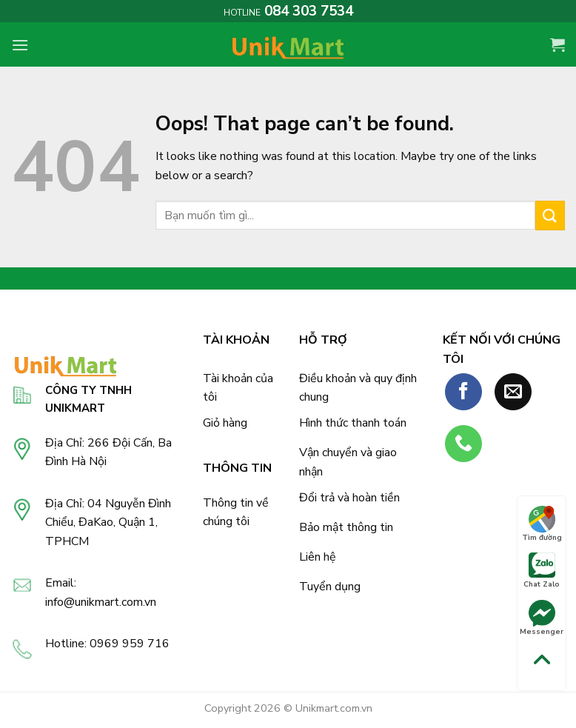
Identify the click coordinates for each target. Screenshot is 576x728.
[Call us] (463, 444)
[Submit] (550, 215)
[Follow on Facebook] (463, 392)
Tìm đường (542, 524)
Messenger (542, 618)
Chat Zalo (542, 571)
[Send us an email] (513, 392)
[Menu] (20, 45)
